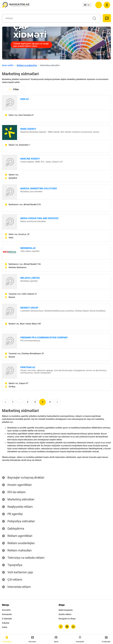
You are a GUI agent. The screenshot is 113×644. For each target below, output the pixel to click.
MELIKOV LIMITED (30, 278)
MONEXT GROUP (29, 308)
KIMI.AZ (24, 99)
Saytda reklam (65, 614)
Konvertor (6, 610)
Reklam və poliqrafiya (27, 65)
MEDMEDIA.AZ (28, 248)
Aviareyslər (7, 614)
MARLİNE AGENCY (30, 159)
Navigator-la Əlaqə (67, 619)
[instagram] (67, 627)
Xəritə (5, 627)
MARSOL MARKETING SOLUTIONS (39, 188)
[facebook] (61, 627)
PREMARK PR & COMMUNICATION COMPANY (44, 337)
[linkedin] (73, 627)
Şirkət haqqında (66, 610)
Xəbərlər (6, 623)
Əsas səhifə (8, 65)
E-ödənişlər (7, 619)
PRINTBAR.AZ (28, 367)
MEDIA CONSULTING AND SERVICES (39, 218)
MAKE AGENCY (28, 129)
